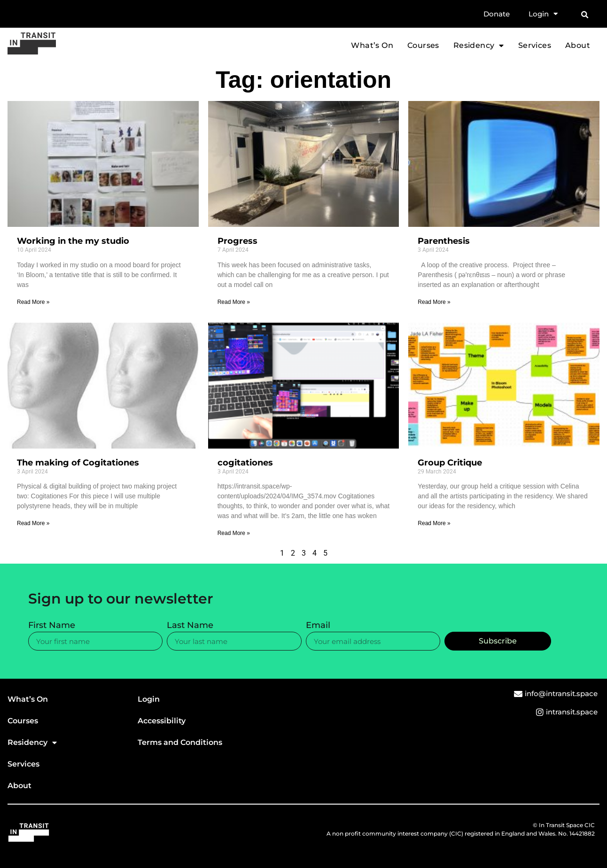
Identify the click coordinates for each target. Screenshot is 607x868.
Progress (237, 241)
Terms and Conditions (180, 742)
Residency (479, 46)
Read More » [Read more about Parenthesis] (434, 302)
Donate (497, 14)
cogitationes (245, 463)
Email (318, 626)
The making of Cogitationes (78, 463)
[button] (584, 15)
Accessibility (162, 721)
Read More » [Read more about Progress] (234, 302)
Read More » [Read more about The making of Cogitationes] (33, 523)
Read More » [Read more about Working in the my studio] (33, 302)
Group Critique (450, 463)
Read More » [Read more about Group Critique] (434, 523)
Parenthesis (444, 241)
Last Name (190, 626)
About (578, 46)
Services (535, 46)
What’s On (372, 46)
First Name (52, 626)
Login (543, 14)
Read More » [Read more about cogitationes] (234, 533)
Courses (423, 46)
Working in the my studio (73, 241)
